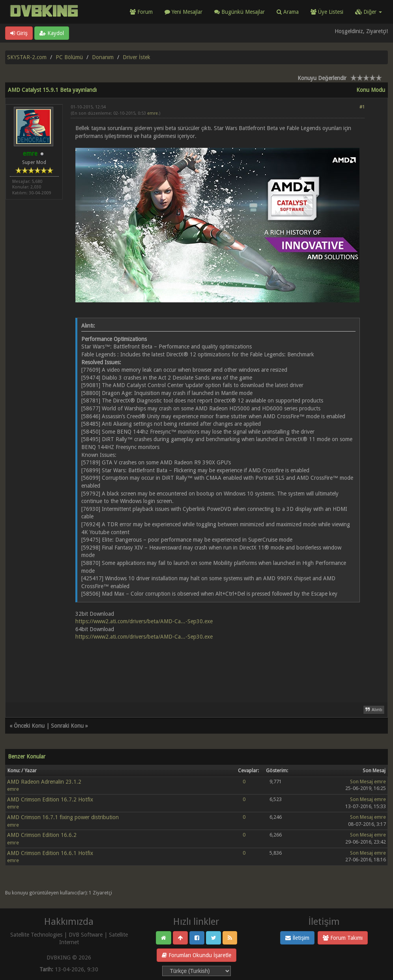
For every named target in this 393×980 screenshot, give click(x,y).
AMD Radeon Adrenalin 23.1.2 (44, 782)
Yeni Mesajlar (183, 12)
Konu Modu (371, 90)
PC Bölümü (69, 57)
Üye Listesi (327, 12)
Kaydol (52, 33)
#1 (362, 107)
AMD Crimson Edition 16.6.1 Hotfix (50, 853)
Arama (288, 12)
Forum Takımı (343, 938)
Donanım (103, 57)
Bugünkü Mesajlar (240, 12)
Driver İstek (137, 57)
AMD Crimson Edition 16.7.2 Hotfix (50, 799)
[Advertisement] (218, 667)
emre (153, 113)
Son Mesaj (361, 782)
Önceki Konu (29, 726)
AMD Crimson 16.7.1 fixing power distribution (63, 817)
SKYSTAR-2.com (27, 57)
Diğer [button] (369, 12)
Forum (141, 12)
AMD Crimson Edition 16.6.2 (42, 835)
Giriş (19, 33)
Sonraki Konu (67, 726)
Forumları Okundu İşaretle (196, 955)
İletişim (297, 938)
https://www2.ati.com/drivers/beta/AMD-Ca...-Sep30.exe (144, 621)
